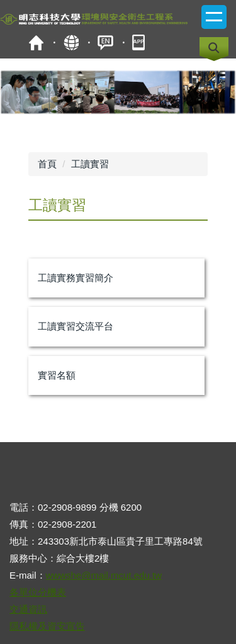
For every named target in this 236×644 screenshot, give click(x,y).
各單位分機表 (38, 592)
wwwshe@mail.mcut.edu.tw (104, 575)
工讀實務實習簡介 (76, 278)
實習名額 (57, 375)
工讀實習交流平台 (76, 326)
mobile (140, 42)
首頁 (36, 42)
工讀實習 (90, 164)
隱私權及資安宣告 (47, 626)
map (71, 42)
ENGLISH (105, 42)
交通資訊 (28, 609)
